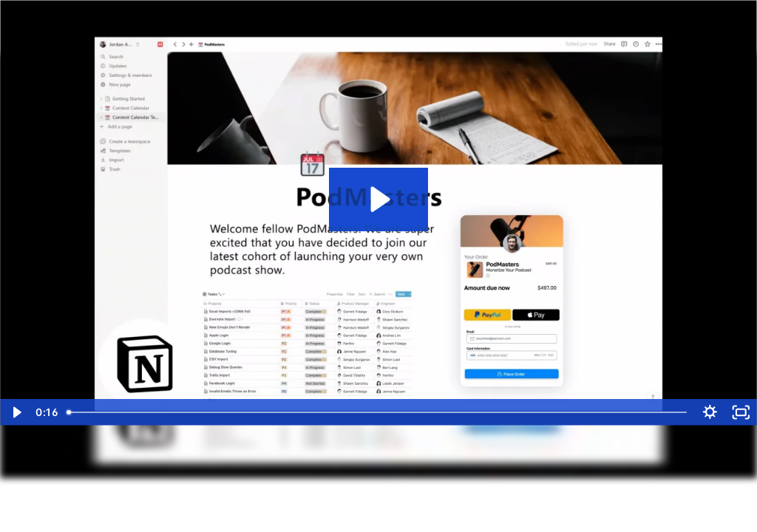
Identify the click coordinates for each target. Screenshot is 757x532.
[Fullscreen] (741, 412)
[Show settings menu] (710, 412)
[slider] (377, 412)
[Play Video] (16, 412)
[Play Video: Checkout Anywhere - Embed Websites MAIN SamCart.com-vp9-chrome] (378, 199)
